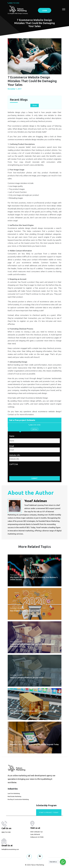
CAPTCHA (14, 464)
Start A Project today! (49, 812)
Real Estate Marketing (14, 796)
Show (35, 105)
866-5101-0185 (35, 425)
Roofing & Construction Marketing (18, 799)
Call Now (35, 429)
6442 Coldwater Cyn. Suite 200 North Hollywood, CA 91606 (37, 834)
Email (12, 446)
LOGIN (45, 11)
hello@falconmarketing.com (10, 849)
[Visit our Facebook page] (29, 857)
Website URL (15, 455)
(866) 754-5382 (13, 3)
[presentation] (25, 470)
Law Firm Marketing (14, 793)
